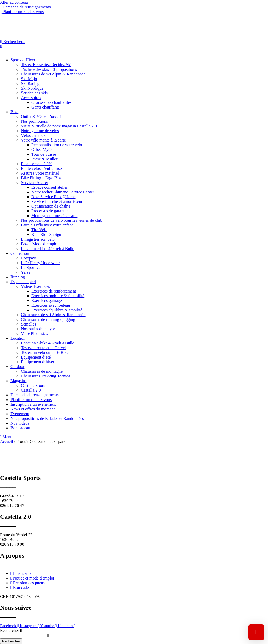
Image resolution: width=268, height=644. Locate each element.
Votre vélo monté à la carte (43, 140)
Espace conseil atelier (50, 187)
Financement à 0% (37, 164)
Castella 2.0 (31, 390)
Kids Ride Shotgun (47, 234)
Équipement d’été (36, 357)
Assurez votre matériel (40, 173)
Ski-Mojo (29, 79)
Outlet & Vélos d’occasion (43, 117)
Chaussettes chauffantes (51, 102)
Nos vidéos (20, 423)
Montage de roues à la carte (54, 216)
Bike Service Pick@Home (53, 197)
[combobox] (23, 636)
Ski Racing (30, 83)
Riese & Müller (44, 159)
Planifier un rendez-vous (31, 400)
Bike (14, 112)
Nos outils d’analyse (38, 329)
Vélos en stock (33, 135)
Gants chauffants (46, 107)
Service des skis (34, 93)
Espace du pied (23, 282)
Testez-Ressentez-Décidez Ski (46, 65)
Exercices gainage (47, 301)
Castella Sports (33, 385)
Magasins (18, 381)
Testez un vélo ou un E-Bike (45, 352)
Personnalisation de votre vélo (57, 145)
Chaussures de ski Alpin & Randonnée (53, 74)
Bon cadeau (20, 428)
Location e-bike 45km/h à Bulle (48, 249)
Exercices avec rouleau (51, 305)
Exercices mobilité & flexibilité (58, 296)
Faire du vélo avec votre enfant (47, 225)
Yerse (26, 272)
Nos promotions (34, 121)
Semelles (29, 324)
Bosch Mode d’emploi (40, 244)
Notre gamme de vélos (40, 131)
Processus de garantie (49, 211)
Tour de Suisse (44, 154)
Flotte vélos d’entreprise (41, 168)
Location (18, 338)
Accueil (7, 442)
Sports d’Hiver (23, 60)
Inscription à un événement (33, 404)
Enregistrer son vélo (38, 239)
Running (18, 277)
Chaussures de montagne (42, 371)
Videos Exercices (35, 286)
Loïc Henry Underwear (40, 263)
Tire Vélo (39, 230)
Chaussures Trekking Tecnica (46, 376)
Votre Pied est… (35, 334)
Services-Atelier (35, 183)
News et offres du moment (33, 409)
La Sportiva (31, 267)
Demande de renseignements (35, 395)
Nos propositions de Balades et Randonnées (47, 418)
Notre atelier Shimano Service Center (63, 192)
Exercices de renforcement (54, 291)
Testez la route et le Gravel (43, 348)
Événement (20, 414)
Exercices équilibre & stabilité (57, 310)
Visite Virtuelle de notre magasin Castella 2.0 (59, 126)
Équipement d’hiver (38, 362)
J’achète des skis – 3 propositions (49, 69)
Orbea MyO (41, 150)
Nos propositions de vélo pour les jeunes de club (62, 220)
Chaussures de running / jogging (48, 319)
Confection (20, 253)
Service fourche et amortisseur (57, 201)
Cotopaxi (29, 258)
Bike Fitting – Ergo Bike (42, 178)
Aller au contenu (14, 2)
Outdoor (17, 367)
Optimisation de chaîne (51, 206)
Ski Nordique (32, 88)
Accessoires (31, 98)
